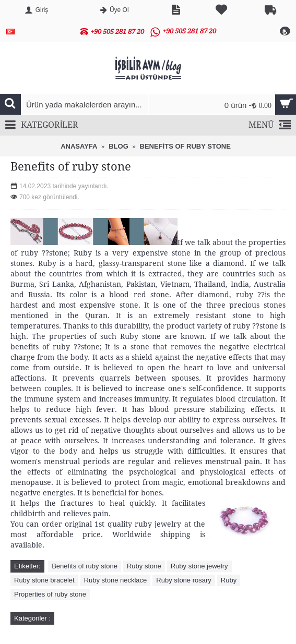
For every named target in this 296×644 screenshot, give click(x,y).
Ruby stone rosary (184, 580)
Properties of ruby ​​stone (50, 594)
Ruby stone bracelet (44, 580)
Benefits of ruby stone (85, 566)
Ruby (229, 580)
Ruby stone (144, 566)
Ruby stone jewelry (199, 566)
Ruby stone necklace (116, 580)
